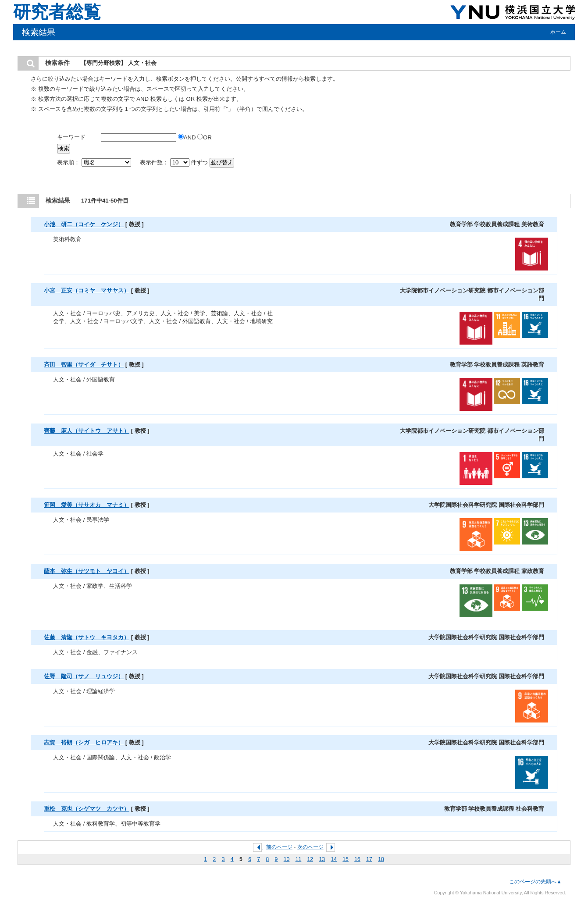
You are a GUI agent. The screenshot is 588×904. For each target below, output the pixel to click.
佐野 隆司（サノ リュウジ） (84, 676)
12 (310, 859)
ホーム (558, 32)
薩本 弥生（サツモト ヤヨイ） (87, 571)
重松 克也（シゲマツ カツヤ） (87, 809)
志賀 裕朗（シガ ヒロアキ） (84, 742)
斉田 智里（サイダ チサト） (84, 365)
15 (346, 859)
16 (357, 859)
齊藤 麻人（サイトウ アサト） (87, 431)
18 (381, 859)
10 (287, 859)
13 (322, 859)
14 (334, 859)
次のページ (310, 847)
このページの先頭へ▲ (535, 882)
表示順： (95, 162)
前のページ (279, 847)
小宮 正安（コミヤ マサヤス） (87, 290)
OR (205, 137)
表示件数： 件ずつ (175, 162)
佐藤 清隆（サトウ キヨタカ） (87, 637)
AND (188, 137)
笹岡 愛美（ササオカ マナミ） (87, 505)
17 (369, 859)
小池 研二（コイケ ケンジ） (84, 224)
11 (299, 859)
